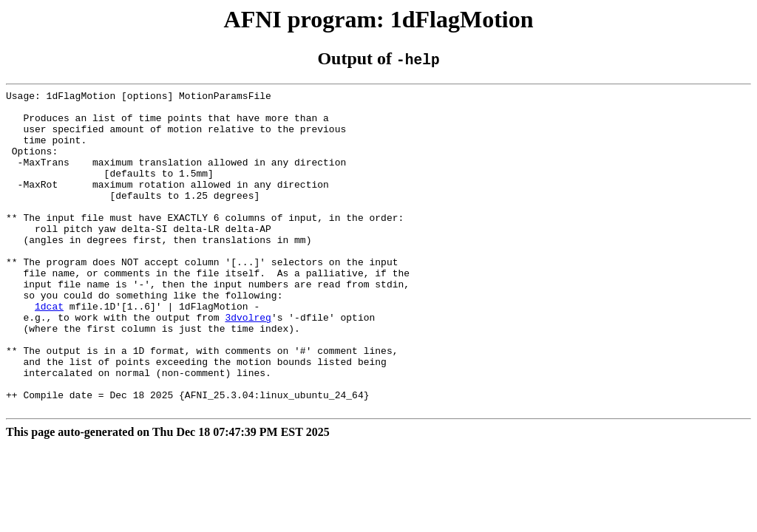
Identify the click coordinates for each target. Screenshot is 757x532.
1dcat (49, 350)
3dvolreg (248, 364)
